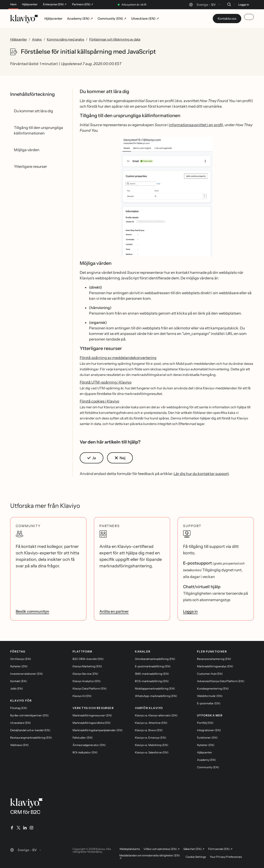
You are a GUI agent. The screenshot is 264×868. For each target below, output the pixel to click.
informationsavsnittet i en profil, (196, 125)
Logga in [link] (190, 611)
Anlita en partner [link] (114, 611)
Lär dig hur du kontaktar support (201, 474)
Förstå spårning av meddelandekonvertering (118, 358)
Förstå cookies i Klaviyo (99, 401)
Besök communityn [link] (32, 611)
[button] (167, 199)
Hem (13, 4)
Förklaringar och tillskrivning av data (115, 39)
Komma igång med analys (65, 39)
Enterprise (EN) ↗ (55, 4)
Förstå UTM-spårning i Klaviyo (106, 382)
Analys (37, 39)
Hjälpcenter (30, 4)
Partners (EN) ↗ (83, 4)
